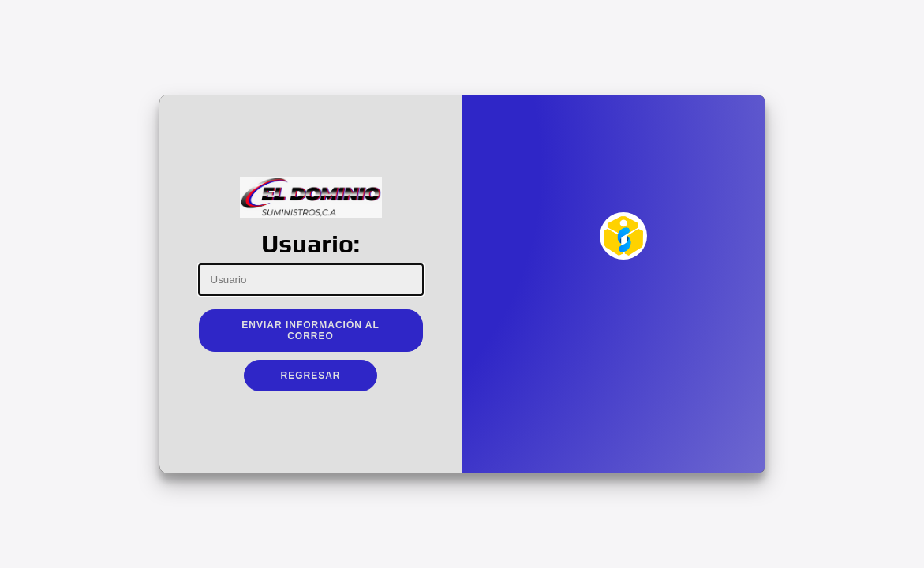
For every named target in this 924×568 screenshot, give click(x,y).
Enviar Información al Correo (310, 331)
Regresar (310, 376)
